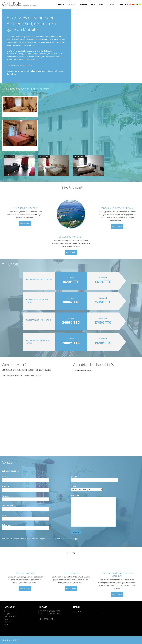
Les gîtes (72, 4)
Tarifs (102, 4)
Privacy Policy (51, 539)
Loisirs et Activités (87, 4)
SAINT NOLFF (12, 3)
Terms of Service (67, 539)
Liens (121, 4)
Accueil (61, 4)
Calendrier (11, 74)
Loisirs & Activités (11, 616)
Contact (112, 4)
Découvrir (25, 223)
